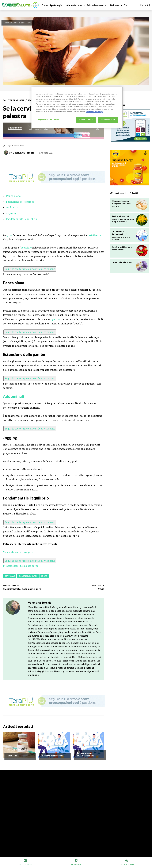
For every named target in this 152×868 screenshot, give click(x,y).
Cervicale (10, 576)
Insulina (12, 756)
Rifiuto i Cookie (86, 120)
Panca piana (13, 196)
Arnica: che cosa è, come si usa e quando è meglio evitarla (123, 219)
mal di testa (94, 235)
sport (9, 235)
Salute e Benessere (22, 23)
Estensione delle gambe (20, 202)
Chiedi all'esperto (51, 750)
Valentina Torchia (23, 153)
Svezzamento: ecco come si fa (22, 589)
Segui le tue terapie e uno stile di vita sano (30, 269)
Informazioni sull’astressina (86, 754)
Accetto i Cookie (108, 120)
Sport (44, 576)
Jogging (11, 213)
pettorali (57, 319)
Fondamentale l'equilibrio (21, 219)
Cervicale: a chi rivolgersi (18, 552)
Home (8, 23)
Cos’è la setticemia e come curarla (122, 248)
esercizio (26, 248)
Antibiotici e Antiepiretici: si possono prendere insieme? (121, 236)
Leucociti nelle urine (122, 262)
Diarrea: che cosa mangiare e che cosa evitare (122, 204)
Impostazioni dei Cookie (48, 120)
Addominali (13, 207)
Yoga (101, 589)
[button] (145, 5)
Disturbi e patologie (18, 750)
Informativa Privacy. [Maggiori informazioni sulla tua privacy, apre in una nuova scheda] (94, 112)
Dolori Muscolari (28, 576)
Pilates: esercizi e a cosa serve (21, 566)
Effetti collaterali (52, 756)
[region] (77, 107)
